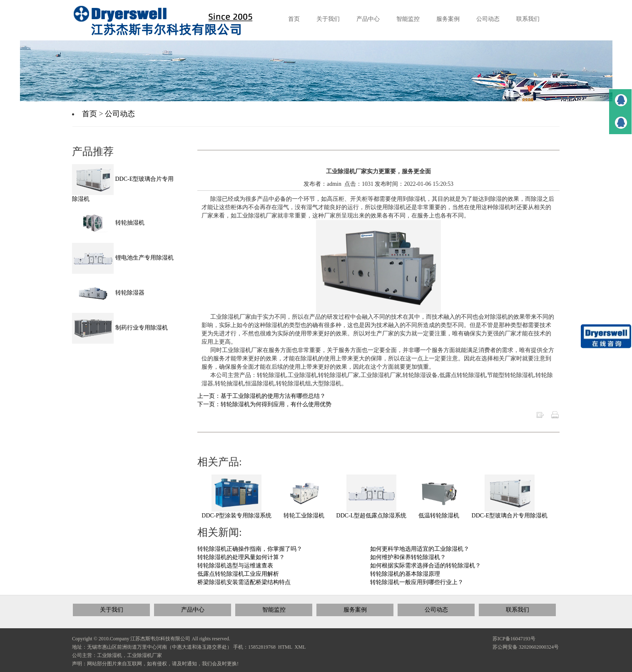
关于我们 (112, 610)
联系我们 (518, 610)
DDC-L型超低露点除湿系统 (372, 516)
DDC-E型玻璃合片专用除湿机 (510, 516)
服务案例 (355, 610)
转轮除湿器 (108, 293)
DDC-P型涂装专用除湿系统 (236, 516)
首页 (90, 114)
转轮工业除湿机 (304, 516)
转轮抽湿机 (108, 223)
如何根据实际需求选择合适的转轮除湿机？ (425, 566)
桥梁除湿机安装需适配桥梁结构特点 (244, 582)
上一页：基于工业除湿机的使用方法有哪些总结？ (261, 396)
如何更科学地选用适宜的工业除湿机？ (420, 549)
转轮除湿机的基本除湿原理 (405, 574)
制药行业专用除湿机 (120, 328)
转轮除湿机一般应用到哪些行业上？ (417, 582)
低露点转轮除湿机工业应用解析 (238, 574)
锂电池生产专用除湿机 (123, 258)
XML (300, 647)
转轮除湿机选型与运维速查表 (235, 566)
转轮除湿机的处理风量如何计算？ (241, 557)
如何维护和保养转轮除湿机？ (408, 557)
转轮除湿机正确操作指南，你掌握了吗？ (250, 549)
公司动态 (120, 114)
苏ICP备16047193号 (514, 639)
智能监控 (274, 610)
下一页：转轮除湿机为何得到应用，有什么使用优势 (264, 404)
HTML (285, 647)
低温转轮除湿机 (439, 516)
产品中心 (193, 610)
